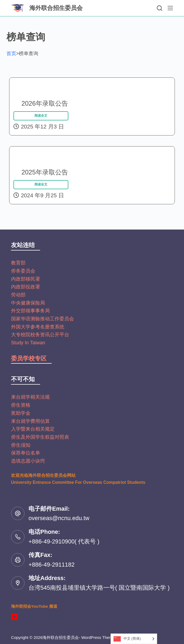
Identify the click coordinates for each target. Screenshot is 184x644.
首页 (11, 53)
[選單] (170, 8)
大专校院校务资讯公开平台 (40, 335)
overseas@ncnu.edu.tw (59, 518)
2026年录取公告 (40, 92)
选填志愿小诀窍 (28, 461)
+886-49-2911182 (52, 565)
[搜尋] (160, 8)
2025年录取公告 (40, 161)
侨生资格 (21, 405)
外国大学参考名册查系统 (38, 327)
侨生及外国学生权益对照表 (40, 437)
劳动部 (18, 295)
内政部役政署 (26, 287)
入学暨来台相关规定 (33, 429)
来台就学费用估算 (30, 421)
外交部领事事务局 (30, 311)
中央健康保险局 (28, 303)
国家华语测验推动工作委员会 (43, 319)
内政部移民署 (26, 279)
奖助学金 (21, 413)
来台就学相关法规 (30, 397)
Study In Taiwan (28, 343)
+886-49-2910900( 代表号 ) (64, 541)
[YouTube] (14, 617)
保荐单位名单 (26, 453)
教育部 (18, 263)
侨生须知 (21, 445)
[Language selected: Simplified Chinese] (134, 639)
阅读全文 (41, 121)
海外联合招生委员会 (56, 8)
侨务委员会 (23, 271)
